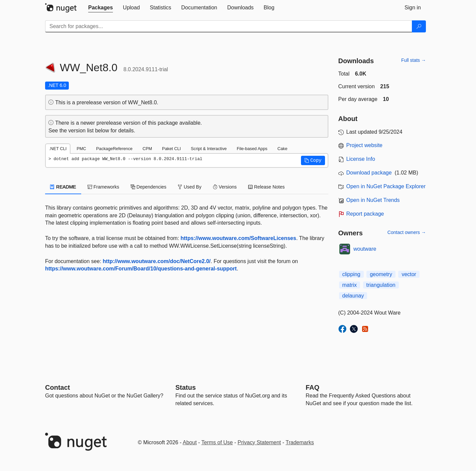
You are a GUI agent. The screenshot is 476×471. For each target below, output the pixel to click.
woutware (365, 249)
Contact (57, 387)
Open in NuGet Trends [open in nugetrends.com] (373, 200)
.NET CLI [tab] (58, 149)
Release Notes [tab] (267, 187)
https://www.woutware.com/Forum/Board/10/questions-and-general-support (141, 269)
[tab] (101, 8)
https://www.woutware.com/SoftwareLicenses (239, 238)
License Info (361, 159)
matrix (350, 285)
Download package (369, 173)
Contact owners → (407, 232)
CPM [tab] (147, 149)
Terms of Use (217, 442)
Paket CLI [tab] (171, 149)
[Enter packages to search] (229, 26)
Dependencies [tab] (148, 187)
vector (409, 274)
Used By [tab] (190, 187)
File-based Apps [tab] (252, 149)
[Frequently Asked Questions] (312, 387)
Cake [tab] (282, 149)
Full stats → (414, 60)
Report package (365, 214)
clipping (351, 274)
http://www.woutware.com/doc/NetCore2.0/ (157, 261)
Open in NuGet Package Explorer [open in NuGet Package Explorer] (386, 186)
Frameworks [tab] (103, 187)
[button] (313, 160)
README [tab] (63, 187)
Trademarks (300, 442)
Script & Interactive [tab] (209, 149)
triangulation (381, 285)
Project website (365, 145)
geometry (381, 274)
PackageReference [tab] (114, 149)
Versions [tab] (225, 187)
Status (186, 387)
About (190, 442)
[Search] (419, 26)
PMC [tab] (81, 149)
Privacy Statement (259, 442)
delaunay (353, 296)
